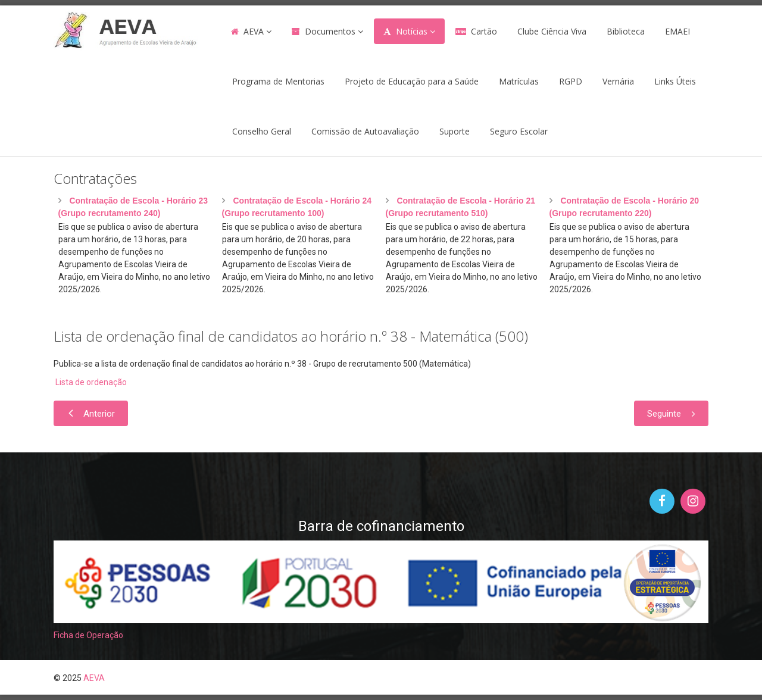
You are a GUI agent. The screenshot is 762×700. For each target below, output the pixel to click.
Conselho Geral (262, 131)
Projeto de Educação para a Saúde (412, 81)
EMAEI (677, 31)
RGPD (571, 81)
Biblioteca (626, 31)
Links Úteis (675, 81)
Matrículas (519, 81)
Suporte (455, 131)
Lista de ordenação (90, 382)
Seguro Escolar (519, 131)
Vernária (618, 81)
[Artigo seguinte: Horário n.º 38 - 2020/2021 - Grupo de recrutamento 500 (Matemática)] (671, 413)
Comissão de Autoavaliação (365, 131)
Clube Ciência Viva (552, 31)
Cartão (484, 31)
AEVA (254, 31)
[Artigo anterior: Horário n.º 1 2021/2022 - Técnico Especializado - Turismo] (91, 413)
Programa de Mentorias (278, 81)
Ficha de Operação (88, 635)
